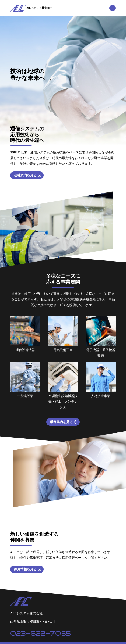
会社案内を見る (25, 175)
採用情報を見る (25, 569)
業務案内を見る (61, 422)
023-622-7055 (41, 633)
